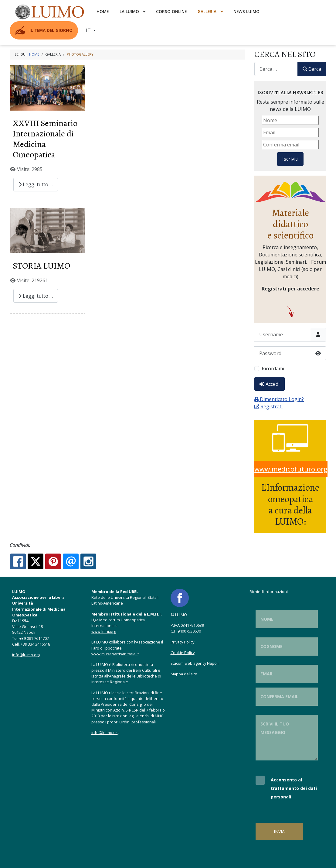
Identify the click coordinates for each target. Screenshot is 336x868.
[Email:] (71, 561)
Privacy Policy (182, 642)
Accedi (270, 384)
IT (89, 30)
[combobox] (276, 69)
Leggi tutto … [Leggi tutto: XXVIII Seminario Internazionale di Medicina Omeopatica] (36, 184)
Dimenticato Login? (279, 399)
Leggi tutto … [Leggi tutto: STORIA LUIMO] (36, 296)
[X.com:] (36, 561)
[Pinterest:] (53, 561)
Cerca (312, 69)
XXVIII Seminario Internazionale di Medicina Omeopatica (45, 139)
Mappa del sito (184, 674)
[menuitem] (50, 12)
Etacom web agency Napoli (195, 663)
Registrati (268, 407)
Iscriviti (290, 159)
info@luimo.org (26, 655)
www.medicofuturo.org (291, 469)
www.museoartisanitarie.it (115, 654)
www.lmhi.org (104, 631)
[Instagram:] (88, 561)
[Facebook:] (18, 561)
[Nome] (290, 120)
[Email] (290, 132)
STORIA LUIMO (41, 266)
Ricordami (273, 369)
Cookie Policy (183, 653)
